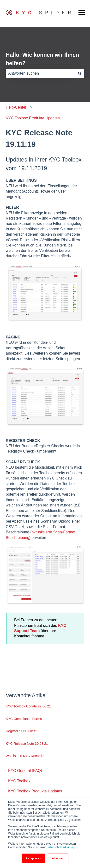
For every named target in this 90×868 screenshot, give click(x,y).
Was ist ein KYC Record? (25, 756)
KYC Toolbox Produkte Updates (33, 118)
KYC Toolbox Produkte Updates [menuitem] (35, 791)
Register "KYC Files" (21, 731)
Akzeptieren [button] (33, 858)
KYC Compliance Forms (24, 719)
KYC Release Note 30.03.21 (27, 744)
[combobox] (40, 73)
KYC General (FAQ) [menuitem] (25, 771)
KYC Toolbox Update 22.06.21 (28, 706)
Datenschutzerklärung (61, 847)
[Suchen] (80, 73)
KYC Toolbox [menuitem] (19, 781)
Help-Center (16, 107)
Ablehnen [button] (58, 858)
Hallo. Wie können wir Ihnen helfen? (42, 59)
